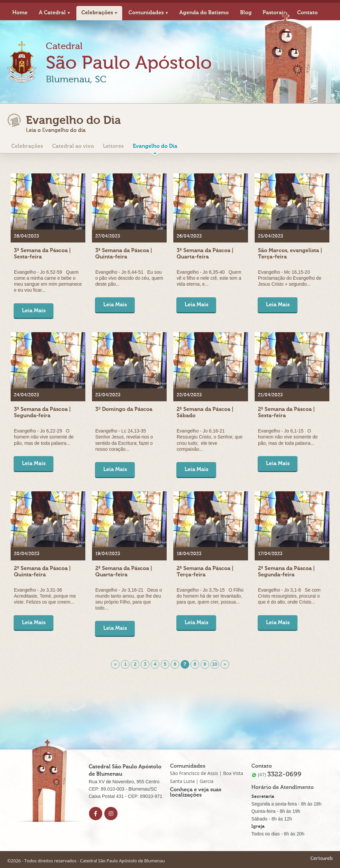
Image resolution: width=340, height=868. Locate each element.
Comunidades (146, 13)
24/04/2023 (27, 395)
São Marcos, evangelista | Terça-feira (290, 254)
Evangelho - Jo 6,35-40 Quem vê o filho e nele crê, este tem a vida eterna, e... (209, 278)
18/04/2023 (189, 554)
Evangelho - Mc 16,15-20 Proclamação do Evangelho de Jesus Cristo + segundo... (290, 278)
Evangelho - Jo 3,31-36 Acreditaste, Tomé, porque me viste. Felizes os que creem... (45, 596)
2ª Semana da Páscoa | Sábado (205, 412)
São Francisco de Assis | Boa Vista (207, 773)
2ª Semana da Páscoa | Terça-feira (205, 572)
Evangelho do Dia (155, 146)
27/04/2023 (108, 236)
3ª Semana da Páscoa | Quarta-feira (205, 254)
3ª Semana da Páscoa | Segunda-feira (42, 412)
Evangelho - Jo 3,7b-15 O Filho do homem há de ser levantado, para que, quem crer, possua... (210, 596)
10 (215, 664)
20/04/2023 (27, 554)
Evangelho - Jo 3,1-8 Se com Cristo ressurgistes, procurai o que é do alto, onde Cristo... (289, 596)
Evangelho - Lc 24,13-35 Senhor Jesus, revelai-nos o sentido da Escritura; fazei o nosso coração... (124, 440)
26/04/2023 (189, 236)
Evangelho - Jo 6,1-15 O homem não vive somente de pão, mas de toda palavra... (288, 437)
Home (20, 13)
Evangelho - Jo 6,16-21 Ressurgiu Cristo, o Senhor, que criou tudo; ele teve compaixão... (210, 440)
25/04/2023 (271, 236)
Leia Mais (34, 311)
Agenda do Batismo (204, 13)
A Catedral (52, 13)
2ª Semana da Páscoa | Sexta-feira (286, 412)
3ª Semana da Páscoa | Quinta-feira (124, 254)
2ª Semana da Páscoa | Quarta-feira (124, 572)
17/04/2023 (270, 554)
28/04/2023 (27, 236)
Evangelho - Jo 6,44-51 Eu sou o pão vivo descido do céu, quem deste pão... (129, 278)
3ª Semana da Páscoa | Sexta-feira (42, 254)
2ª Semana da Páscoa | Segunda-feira (286, 572)
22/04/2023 (189, 395)
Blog (246, 13)
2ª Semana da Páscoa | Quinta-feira (42, 572)
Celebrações (97, 13)
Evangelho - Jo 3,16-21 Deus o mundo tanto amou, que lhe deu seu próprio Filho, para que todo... (129, 599)
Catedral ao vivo (73, 146)
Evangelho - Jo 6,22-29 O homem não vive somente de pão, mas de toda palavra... (44, 437)
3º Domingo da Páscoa (124, 409)
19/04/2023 (108, 554)
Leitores (113, 146)
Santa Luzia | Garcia (192, 781)
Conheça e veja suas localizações (196, 793)
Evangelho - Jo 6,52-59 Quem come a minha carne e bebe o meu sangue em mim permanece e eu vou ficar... (48, 281)
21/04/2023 (270, 395)
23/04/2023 (108, 395)
